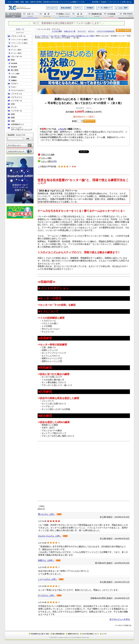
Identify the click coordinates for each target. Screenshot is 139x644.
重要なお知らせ (72, 634)
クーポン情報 (57, 31)
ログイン (78, 8)
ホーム (13, 15)
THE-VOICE (126, 15)
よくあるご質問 (122, 8)
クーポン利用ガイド (105, 8)
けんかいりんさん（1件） (50, 536)
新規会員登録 (66, 8)
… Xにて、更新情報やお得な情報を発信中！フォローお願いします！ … (66, 23)
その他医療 (111, 15)
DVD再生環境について (90, 634)
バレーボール (55, 36)
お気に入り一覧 (70, 31)
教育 (46, 15)
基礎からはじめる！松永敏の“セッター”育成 (78, 36)
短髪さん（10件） (46, 560)
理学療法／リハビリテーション (63, 15)
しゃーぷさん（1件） (48, 579)
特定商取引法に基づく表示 (39, 634)
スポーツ (30, 15)
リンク (103, 634)
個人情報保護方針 (57, 634)
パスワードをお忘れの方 (106, 31)
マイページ (82, 31)
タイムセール (52, 8)
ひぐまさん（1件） (47, 595)
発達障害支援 (95, 15)
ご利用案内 (89, 8)
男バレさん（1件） (47, 514)
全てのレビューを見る (120, 619)
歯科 (79, 15)
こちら (61, 129)
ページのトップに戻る (69, 626)
